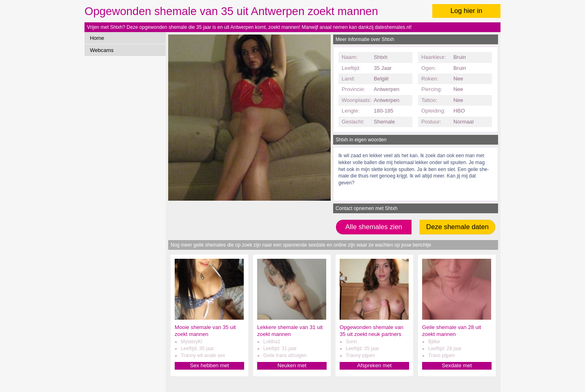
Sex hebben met (209, 365)
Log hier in (466, 11)
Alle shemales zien (374, 227)
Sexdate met (457, 365)
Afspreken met (374, 365)
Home (97, 38)
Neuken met (292, 365)
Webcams (102, 50)
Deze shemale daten (457, 227)
